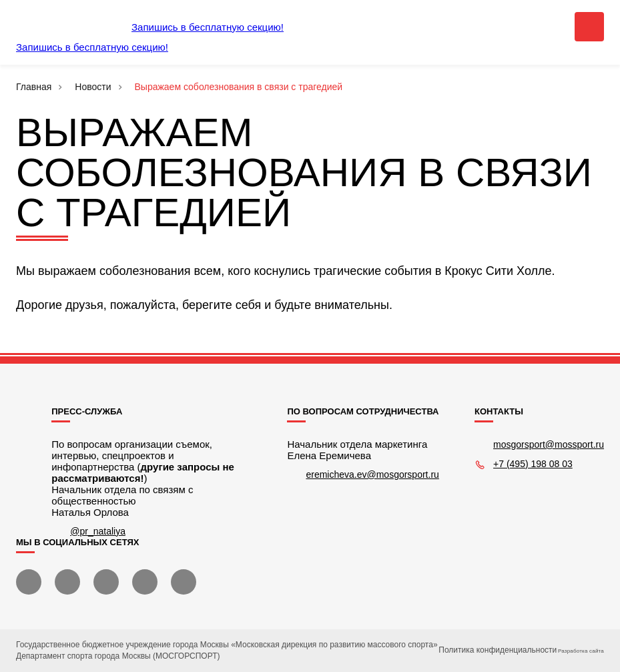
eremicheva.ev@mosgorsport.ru (372, 474)
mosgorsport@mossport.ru (549, 444)
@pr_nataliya (98, 531)
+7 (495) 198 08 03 (533, 464)
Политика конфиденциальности (498, 650)
